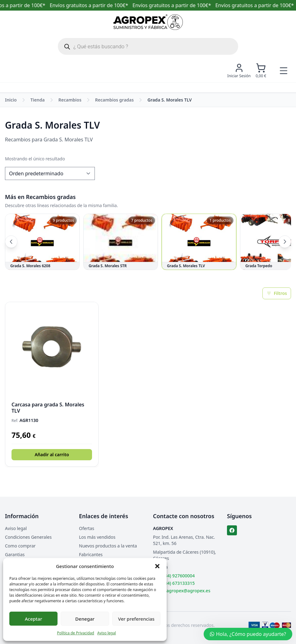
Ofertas (87, 528)
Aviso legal (107, 633)
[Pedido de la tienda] (50, 173)
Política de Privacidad (76, 633)
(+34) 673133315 (178, 583)
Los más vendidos (97, 537)
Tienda (38, 100)
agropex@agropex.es (188, 591)
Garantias (15, 554)
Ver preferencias (136, 619)
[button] (157, 566)
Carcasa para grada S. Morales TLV (48, 408)
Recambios (70, 100)
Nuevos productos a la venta (108, 546)
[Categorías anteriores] (11, 242)
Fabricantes (91, 554)
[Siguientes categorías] (285, 242)
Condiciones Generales (28, 537)
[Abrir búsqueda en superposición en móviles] (148, 46)
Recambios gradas (114, 100)
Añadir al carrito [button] (52, 455)
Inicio (11, 100)
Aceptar (34, 619)
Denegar (85, 619)
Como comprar (20, 546)
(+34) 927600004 (178, 576)
